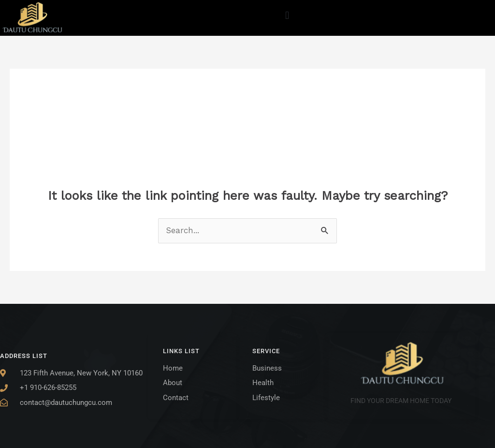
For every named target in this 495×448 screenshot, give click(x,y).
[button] (287, 15)
